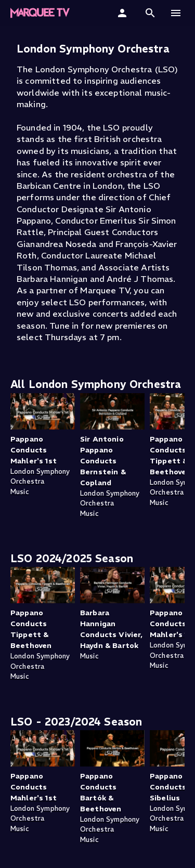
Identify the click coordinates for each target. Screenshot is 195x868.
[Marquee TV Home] (40, 13)
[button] (150, 13)
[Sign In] (123, 13)
